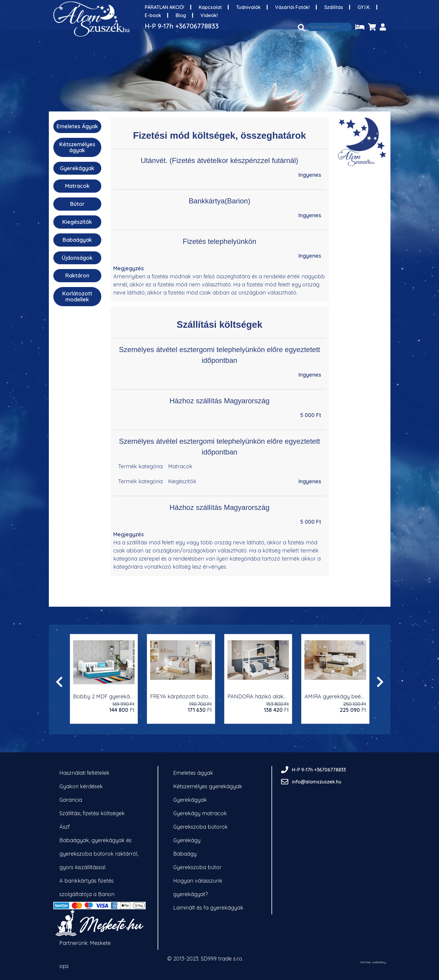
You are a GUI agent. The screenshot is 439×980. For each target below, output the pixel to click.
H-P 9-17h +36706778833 (182, 26)
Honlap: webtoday (373, 962)
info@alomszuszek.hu (317, 782)
